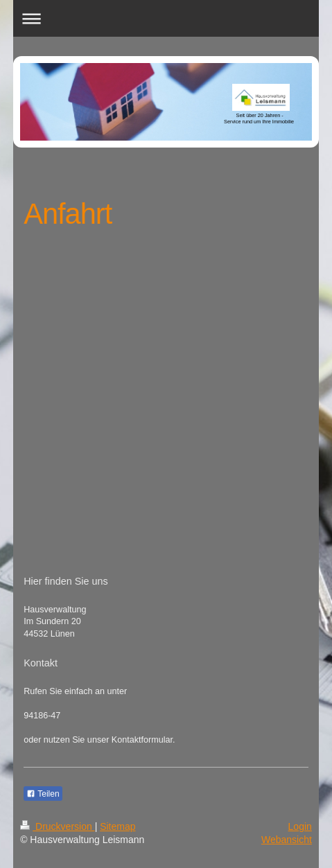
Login (300, 826)
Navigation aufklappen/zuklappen (166, 18)
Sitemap (117, 826)
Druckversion (57, 826)
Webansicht (287, 840)
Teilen (43, 794)
